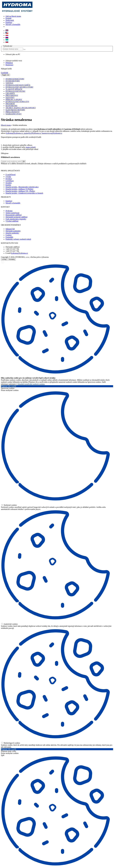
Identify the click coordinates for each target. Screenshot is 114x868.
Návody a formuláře (13, 24)
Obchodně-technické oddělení (16, 217)
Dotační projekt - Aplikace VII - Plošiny (20, 191)
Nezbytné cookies (9, 505)
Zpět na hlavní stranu (13, 16)
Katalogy (9, 22)
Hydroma (9, 211)
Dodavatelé (10, 20)
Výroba (8, 177)
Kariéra (8, 185)
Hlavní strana (6, 125)
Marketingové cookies (11, 743)
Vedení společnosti (12, 213)
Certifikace (10, 181)
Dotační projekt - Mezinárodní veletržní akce (22, 187)
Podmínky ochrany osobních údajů (18, 239)
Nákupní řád (10, 229)
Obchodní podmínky (13, 231)
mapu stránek (31, 147)
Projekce (9, 179)
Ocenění (9, 183)
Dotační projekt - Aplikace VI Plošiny (19, 189)
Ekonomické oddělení (14, 215)
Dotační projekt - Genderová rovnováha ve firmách (24, 193)
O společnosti (11, 175)
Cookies (8, 235)
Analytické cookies (10, 624)
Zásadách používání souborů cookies (31, 384)
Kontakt (8, 18)
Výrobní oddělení (12, 221)
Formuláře (9, 237)
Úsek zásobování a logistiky (16, 219)
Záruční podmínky (12, 233)
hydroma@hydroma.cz (19, 253)
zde (85, 167)
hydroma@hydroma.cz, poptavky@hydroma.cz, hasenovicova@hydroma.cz (34, 133)
